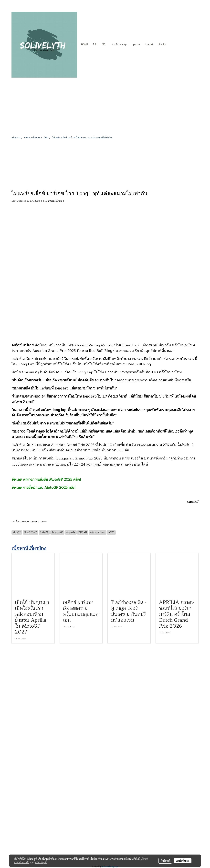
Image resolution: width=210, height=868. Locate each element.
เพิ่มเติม (162, 45)
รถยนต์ (149, 45)
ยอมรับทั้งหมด (183, 861)
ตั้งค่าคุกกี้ (165, 861)
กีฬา (95, 45)
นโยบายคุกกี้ (41, 862)
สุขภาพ (136, 45)
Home (84, 45)
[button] (171, 45)
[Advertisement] (105, 164)
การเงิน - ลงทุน (119, 45)
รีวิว (104, 45)
